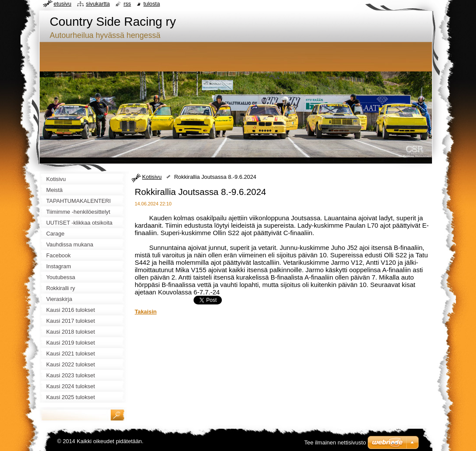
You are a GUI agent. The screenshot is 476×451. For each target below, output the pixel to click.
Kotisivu (152, 177)
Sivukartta (98, 4)
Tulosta (152, 4)
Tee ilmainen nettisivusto (335, 442)
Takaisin (146, 312)
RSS (127, 4)
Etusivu (63, 4)
